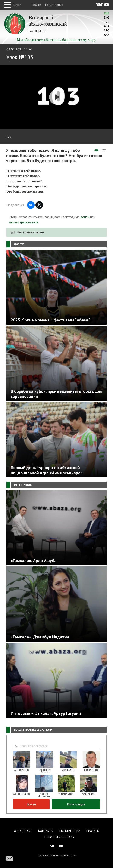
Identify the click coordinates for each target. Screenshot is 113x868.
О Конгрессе (23, 831)
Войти (36, 5)
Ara (107, 35)
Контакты (46, 831)
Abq (107, 30)
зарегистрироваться (23, 222)
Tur (106, 22)
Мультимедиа (70, 831)
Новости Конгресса (59, 837)
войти (85, 217)
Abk (107, 26)
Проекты (93, 831)
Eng (106, 18)
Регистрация (54, 5)
